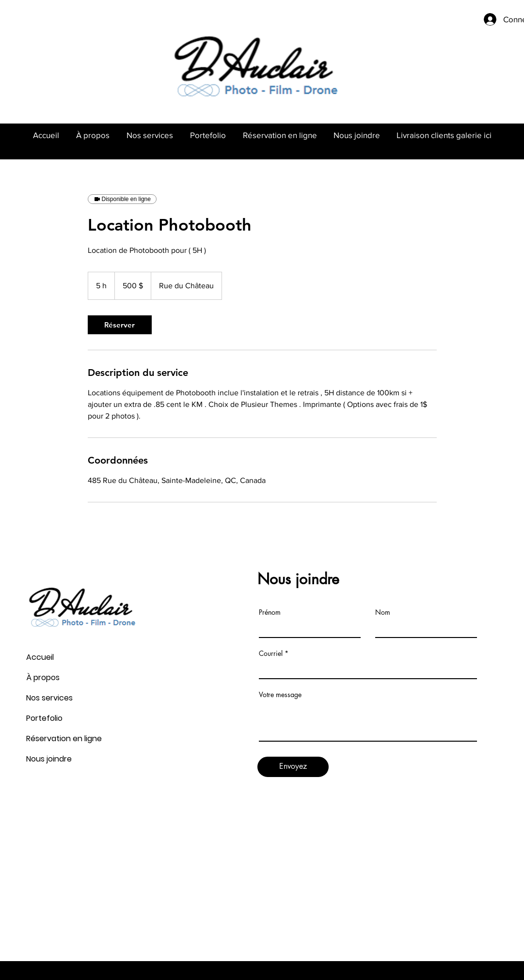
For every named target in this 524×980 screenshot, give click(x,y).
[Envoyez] (293, 767)
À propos (43, 677)
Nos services (49, 698)
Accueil (40, 657)
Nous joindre (49, 759)
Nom (383, 612)
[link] (120, 325)
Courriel (271, 653)
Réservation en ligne (64, 739)
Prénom (270, 612)
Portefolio (44, 718)
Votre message (280, 695)
